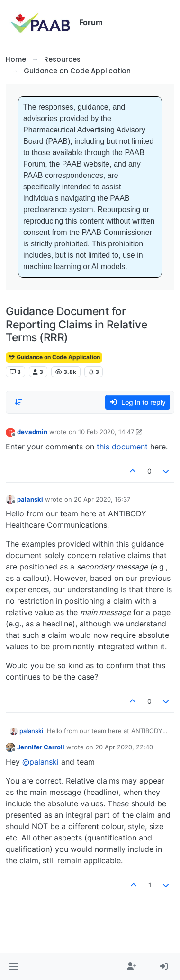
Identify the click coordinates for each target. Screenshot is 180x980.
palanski (30, 499)
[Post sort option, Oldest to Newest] (18, 402)
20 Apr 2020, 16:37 (102, 499)
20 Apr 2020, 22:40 (124, 747)
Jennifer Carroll (41, 747)
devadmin (32, 432)
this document (122, 447)
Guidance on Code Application (54, 357)
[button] (13, 967)
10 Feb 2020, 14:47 (106, 432)
